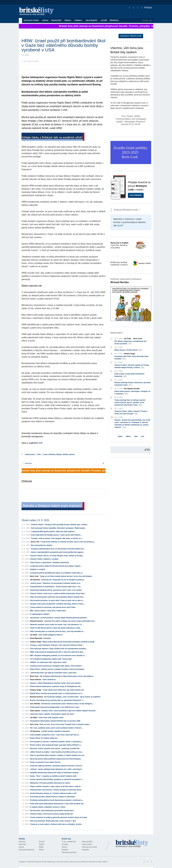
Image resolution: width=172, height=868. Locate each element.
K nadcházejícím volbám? (40, 614)
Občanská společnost (27, 850)
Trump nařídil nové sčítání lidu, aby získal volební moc (63, 690)
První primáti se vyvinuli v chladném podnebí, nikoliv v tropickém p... (56, 742)
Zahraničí (22, 842)
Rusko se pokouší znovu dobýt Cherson (45, 762)
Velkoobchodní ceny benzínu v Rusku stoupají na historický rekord (56, 790)
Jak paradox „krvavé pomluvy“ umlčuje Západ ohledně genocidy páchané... (59, 618)
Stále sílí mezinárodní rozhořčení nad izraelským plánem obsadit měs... (57, 597)
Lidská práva (30, 454)
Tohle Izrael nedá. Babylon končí (51, 718)
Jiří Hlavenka (35, 580)
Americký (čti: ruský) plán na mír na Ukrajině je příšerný (62, 580)
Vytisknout (27, 463)
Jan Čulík (127, 339)
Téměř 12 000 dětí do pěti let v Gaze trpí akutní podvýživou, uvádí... (56, 628)
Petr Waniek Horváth (132, 389)
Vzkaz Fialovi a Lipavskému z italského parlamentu (49, 563)
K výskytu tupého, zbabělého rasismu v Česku (48, 807)
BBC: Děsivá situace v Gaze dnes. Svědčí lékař (48, 611)
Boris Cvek (35, 542)
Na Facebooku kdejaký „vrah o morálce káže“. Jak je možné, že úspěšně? (72, 697)
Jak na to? (118, 225)
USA (39, 454)
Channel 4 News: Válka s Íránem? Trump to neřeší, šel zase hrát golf (131, 413)
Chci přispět (136, 195)
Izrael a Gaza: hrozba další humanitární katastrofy (129, 375)
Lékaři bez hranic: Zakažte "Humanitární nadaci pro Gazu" (52, 714)
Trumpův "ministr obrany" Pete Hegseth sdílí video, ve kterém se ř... (57, 538)
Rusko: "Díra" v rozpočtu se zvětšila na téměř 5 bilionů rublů (53, 776)
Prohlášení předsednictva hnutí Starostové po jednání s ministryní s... (57, 800)
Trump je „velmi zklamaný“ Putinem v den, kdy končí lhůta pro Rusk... (57, 645)
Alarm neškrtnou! (49, 680)
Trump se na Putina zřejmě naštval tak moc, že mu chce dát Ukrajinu (66, 576)
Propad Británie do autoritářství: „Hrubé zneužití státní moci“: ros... (56, 587)
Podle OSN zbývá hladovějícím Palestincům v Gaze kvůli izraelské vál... (57, 804)
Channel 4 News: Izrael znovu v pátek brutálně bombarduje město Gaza (57, 593)
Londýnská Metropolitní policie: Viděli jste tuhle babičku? (53, 532)
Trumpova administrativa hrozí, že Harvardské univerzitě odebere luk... (58, 549)
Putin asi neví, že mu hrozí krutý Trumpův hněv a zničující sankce (65, 724)
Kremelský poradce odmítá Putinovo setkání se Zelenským (52, 797)
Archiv (45, 20)
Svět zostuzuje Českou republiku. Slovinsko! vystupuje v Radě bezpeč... (59, 528)
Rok (136, 436)
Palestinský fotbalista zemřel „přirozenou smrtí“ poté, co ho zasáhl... (56, 590)
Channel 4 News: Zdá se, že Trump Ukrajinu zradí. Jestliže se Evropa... (57, 556)
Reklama (65, 850)
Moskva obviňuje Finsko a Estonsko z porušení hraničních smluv (133, 384)
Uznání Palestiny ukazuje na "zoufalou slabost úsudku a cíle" (53, 793)
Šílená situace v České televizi (128, 350)
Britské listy (38, 12)
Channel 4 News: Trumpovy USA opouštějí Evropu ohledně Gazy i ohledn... (60, 525)
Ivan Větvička (35, 704)
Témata (68, 20)
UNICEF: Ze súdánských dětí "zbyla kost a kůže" (49, 662)
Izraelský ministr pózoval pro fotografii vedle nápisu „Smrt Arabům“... (57, 666)
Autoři (104, 20)
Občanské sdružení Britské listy (45, 862)
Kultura (21, 847)
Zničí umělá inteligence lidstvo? (51, 635)
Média (41, 847)
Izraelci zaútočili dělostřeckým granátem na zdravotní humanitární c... (57, 779)
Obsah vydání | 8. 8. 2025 (35, 520)
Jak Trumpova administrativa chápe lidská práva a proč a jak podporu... (67, 676)
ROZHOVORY (56, 20)
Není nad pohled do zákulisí (42, 545)
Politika (42, 844)
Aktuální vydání (31, 20)
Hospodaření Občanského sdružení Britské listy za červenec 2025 (55, 721)
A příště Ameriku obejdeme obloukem (56, 731)
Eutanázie (47, 638)
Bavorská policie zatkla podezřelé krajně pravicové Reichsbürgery (55, 759)
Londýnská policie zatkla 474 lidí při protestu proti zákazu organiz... (56, 566)
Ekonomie (22, 844)
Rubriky (79, 20)
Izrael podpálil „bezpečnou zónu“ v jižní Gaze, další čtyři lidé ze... (55, 735)
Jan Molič (34, 635)
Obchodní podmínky (69, 852)
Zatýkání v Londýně (37, 569)
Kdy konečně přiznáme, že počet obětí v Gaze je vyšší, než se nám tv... (57, 600)
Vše (143, 436)
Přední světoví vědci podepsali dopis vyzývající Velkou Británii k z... (56, 745)
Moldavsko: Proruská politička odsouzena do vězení (50, 783)
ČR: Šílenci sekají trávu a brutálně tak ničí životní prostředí (130, 343)
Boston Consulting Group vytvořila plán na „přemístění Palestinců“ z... (57, 700)
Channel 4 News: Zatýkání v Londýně (44, 559)
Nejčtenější (92, 20)
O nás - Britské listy (69, 842)
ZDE (40, 443)
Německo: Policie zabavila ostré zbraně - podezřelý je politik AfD (55, 748)
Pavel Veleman (36, 680)
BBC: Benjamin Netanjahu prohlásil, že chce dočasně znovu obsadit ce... (58, 656)
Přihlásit (147, 8)
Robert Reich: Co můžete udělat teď (44, 738)
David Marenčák (36, 638)
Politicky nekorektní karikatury (126, 281)
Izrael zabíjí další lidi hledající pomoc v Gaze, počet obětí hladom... (56, 535)
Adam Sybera (35, 711)
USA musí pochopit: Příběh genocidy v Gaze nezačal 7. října (53, 821)
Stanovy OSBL (87, 842)
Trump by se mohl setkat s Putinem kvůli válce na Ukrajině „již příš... (56, 824)
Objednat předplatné (131, 36)
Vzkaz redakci (87, 844)
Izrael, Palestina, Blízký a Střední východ (59, 454)
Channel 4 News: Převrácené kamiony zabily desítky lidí (51, 814)
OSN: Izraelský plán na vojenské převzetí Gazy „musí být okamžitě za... (57, 631)
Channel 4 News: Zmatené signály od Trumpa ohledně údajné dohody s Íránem (132, 366)
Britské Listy (132, 844)
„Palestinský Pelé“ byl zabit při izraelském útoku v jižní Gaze (53, 673)
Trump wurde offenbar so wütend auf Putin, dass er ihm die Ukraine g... (68, 542)
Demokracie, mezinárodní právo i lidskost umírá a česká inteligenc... (68, 704)
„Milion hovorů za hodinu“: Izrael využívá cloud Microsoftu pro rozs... (57, 752)
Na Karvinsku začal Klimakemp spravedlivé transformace (52, 811)
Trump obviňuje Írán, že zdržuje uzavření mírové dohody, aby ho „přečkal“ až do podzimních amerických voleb (130, 403)
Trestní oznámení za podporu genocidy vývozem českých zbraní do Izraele (58, 817)
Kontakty (65, 844)
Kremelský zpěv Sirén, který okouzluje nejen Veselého (131, 358)
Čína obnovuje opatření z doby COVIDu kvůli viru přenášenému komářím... (58, 649)
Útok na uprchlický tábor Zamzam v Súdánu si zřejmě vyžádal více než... (58, 755)
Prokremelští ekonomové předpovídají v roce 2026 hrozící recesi (55, 707)
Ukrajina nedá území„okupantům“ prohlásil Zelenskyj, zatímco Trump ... (57, 604)
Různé (41, 850)
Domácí (42, 842)
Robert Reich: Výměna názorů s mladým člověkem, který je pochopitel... (58, 669)
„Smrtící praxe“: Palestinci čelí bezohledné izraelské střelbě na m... (56, 583)
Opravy (64, 847)
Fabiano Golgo (36, 642)
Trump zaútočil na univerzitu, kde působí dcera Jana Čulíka (53, 607)
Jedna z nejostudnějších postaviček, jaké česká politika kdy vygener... (58, 552)
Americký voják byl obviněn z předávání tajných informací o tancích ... (57, 766)
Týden (120, 436)
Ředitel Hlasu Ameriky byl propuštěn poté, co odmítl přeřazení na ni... (57, 693)
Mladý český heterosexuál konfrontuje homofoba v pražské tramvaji (68, 642)
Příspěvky (114, 20)
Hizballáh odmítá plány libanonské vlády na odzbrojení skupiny (54, 773)
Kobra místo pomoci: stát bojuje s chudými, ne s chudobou (132, 393)
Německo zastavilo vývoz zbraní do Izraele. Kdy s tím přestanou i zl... (56, 625)
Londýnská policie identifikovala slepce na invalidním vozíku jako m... (57, 573)
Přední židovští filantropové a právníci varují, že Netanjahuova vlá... (56, 686)
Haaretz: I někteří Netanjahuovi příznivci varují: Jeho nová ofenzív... (56, 683)
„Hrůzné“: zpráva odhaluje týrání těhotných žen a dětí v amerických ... (57, 769)
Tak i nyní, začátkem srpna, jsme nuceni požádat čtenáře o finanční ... (57, 728)
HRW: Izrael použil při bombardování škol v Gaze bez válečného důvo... (57, 652)
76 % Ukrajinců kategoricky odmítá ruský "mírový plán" (51, 659)
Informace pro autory (89, 847)
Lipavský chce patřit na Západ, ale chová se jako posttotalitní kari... (70, 621)
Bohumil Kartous (36, 621)
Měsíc (128, 436)
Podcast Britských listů (124, 210)
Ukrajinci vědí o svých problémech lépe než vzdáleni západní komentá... (69, 711)
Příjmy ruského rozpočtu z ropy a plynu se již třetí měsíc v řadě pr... (56, 786)
